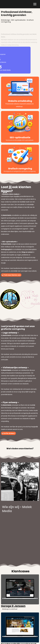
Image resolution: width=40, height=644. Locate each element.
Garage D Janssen (13, 606)
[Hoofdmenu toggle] (35, 4)
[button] (2, 299)
